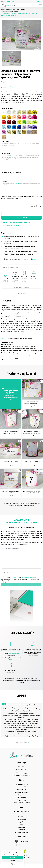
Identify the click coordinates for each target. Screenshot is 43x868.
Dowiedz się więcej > (32, 656)
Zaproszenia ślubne (22, 787)
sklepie (2, 651)
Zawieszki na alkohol (21, 792)
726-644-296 (21, 773)
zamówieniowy (21, 811)
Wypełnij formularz (14, 654)
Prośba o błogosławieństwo (21, 803)
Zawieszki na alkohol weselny (10, 12)
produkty (22, 784)
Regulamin (15, 578)
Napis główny (6, 141)
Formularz (8, 1)
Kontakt (21, 814)
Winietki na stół (22, 790)
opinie (34, 259)
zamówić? (21, 817)
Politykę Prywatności (27, 578)
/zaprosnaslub (22, 845)
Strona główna (6, 10)
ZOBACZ (11, 155)
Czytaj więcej (13, 864)
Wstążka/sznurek (7, 108)
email (11, 659)
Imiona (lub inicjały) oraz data (11, 173)
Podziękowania (21, 800)
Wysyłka (22, 822)
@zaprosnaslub (22, 841)
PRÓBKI (22, 290)
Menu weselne (22, 797)
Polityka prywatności (21, 832)
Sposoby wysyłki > (11, 673)
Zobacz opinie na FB (22, 742)
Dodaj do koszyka (21, 218)
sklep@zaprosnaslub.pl (22, 776)
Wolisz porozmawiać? (13, 225)
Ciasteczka (21, 830)
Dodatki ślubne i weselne (18, 10)
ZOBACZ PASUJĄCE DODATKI (21, 287)
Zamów (38, 1)
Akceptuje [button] (13, 858)
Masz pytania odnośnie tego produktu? (16, 223)
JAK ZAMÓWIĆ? (21, 294)
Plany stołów (21, 795)
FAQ (21, 824)
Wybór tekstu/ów (7, 153)
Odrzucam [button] (13, 861)
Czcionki (4, 181)
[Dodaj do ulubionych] (8, 82)
